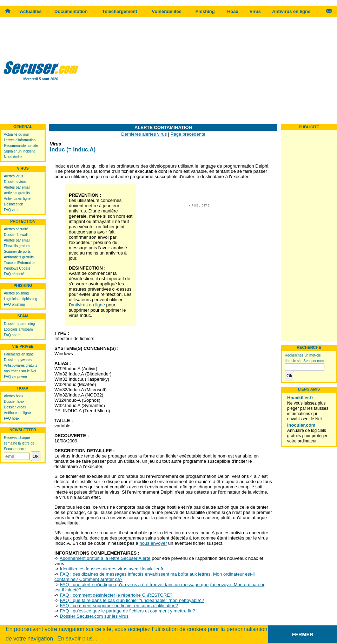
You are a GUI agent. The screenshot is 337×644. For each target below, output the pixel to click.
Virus (255, 11)
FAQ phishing (14, 304)
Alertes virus (14, 176)
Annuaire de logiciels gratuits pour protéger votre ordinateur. (307, 436)
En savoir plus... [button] (77, 639)
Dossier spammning (19, 324)
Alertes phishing (16, 293)
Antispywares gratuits (21, 365)
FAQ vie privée (15, 377)
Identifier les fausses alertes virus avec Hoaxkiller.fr (112, 569)
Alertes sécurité (16, 229)
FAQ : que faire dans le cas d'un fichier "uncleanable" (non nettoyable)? (132, 600)
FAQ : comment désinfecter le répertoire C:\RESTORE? (116, 595)
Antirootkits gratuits (19, 257)
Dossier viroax (15, 407)
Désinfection (14, 204)
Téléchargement (120, 11)
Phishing (205, 11)
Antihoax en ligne (17, 413)
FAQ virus (12, 210)
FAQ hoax (12, 418)
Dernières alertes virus (144, 134)
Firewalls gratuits (17, 246)
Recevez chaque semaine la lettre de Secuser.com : (19, 443)
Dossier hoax (14, 402)
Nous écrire (13, 157)
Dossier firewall (16, 235)
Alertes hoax (14, 396)
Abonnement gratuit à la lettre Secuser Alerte (105, 558)
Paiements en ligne (19, 354)
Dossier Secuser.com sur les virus (94, 616)
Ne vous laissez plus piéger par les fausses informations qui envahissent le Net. (308, 411)
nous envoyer (153, 543)
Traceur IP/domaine (19, 263)
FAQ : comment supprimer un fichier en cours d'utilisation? (119, 606)
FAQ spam (12, 335)
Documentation (71, 11)
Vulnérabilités (167, 11)
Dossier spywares (18, 360)
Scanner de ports (17, 252)
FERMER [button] (303, 635)
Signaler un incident (19, 151)
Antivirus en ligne (291, 11)
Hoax (233, 11)
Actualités (31, 11)
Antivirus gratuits (17, 193)
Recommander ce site (21, 146)
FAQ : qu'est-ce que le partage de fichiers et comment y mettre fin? (128, 611)
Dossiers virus (15, 182)
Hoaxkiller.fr (300, 398)
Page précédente (188, 134)
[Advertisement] (209, 70)
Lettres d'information (20, 140)
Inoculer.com (301, 425)
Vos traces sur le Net (20, 371)
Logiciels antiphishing (21, 299)
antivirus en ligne (88, 305)
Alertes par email (17, 187)
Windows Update (17, 268)
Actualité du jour (16, 134)
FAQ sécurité (14, 274)
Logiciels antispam (18, 329)
